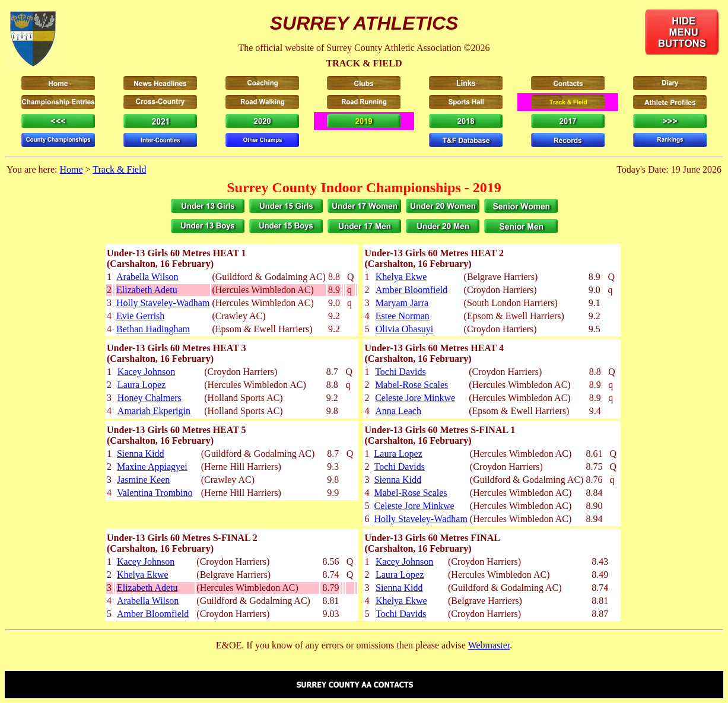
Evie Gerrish (140, 316)
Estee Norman (403, 316)
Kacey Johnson (146, 372)
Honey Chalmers (150, 398)
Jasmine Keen (143, 480)
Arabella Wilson (147, 277)
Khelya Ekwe (401, 277)
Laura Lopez (142, 385)
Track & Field (119, 169)
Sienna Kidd (141, 454)
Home (71, 169)
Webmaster (489, 645)
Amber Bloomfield (411, 290)
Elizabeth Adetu (147, 290)
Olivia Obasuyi (404, 329)
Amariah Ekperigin (154, 411)
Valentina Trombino (155, 493)
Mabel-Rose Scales (411, 385)
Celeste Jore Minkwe (415, 398)
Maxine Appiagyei (152, 467)
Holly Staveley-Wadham (163, 303)
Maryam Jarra (402, 303)
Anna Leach (398, 411)
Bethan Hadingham (153, 329)
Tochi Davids (400, 372)
